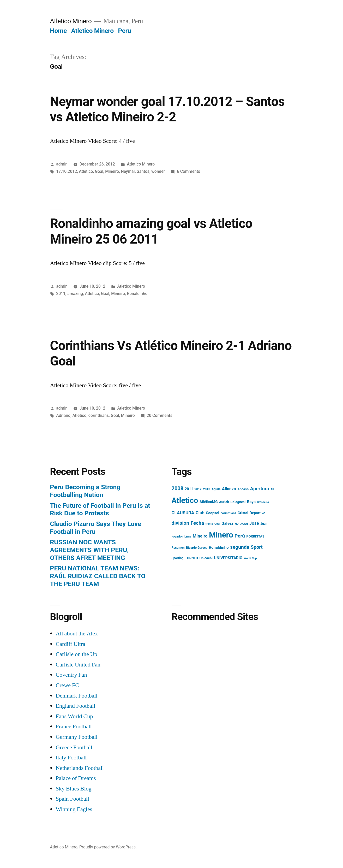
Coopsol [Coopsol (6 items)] (212, 513)
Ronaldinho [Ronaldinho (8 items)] (219, 547)
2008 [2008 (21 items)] (178, 489)
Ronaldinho (137, 294)
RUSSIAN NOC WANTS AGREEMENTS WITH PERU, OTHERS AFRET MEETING (89, 550)
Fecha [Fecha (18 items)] (197, 523)
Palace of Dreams (76, 778)
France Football (74, 727)
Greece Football (74, 747)
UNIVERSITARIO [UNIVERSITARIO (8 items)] (228, 558)
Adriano (63, 415)
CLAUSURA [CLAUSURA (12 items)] (183, 513)
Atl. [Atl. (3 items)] (273, 489)
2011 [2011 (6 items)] (189, 489)
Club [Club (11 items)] (200, 513)
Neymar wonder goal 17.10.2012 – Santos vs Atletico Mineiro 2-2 (167, 109)
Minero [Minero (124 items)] (221, 535)
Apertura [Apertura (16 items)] (260, 489)
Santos (143, 171)
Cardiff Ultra (71, 644)
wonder (158, 171)
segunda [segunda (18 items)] (240, 547)
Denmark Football (77, 696)
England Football (76, 706)
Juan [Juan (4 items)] (264, 524)
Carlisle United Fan (78, 665)
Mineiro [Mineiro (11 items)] (200, 536)
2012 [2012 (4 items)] (198, 489)
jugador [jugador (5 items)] (177, 536)
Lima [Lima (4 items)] (188, 536)
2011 (61, 294)
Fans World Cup (74, 716)
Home (58, 31)
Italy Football (71, 758)
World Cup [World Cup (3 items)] (250, 558)
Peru (124, 31)
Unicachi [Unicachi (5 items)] (206, 558)
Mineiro (112, 171)
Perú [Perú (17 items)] (240, 536)
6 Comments (188, 171)
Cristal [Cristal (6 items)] (243, 513)
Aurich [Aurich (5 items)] (224, 502)
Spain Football (73, 799)
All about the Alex (77, 634)
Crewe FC (67, 685)
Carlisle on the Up (77, 654)
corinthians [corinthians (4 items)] (228, 513)
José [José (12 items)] (254, 523)
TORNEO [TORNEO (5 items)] (191, 558)
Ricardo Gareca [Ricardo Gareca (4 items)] (197, 548)
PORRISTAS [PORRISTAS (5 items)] (255, 536)
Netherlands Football (80, 768)
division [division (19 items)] (180, 523)
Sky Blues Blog (74, 789)
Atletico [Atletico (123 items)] (185, 500)
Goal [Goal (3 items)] (217, 524)
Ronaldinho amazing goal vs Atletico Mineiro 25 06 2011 (151, 231)
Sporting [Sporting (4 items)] (178, 558)
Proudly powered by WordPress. (108, 847)
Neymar (128, 171)
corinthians (99, 415)
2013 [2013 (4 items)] (206, 489)
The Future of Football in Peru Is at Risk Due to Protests (100, 509)
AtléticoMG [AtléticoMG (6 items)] (209, 502)
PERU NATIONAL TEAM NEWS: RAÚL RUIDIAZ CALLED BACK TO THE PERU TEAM (98, 576)
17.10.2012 (67, 171)
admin (62, 164)
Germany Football (77, 737)
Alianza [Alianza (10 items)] (229, 489)
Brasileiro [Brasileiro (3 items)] (263, 502)
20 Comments (159, 415)
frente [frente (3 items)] (209, 524)
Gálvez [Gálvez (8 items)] (227, 523)
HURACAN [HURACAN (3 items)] (241, 524)
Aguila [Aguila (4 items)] (216, 489)
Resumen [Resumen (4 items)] (178, 548)
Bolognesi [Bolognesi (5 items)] (238, 502)
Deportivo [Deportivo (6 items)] (257, 513)
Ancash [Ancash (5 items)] (243, 489)
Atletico (86, 171)
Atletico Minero (71, 21)
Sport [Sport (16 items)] (257, 547)
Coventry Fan (71, 675)
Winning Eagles (74, 809)
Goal (99, 171)
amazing (75, 294)
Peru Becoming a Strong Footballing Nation (85, 491)
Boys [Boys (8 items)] (251, 502)
